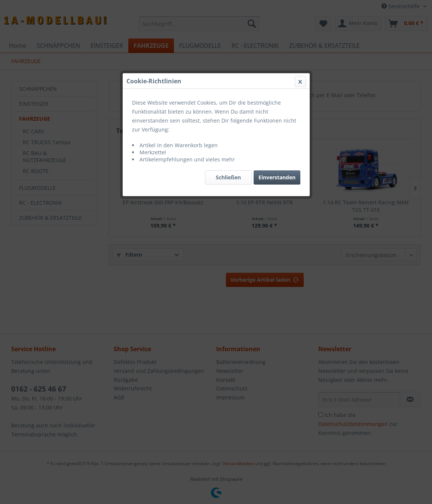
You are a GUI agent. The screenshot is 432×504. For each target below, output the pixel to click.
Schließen (228, 177)
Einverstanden (277, 177)
